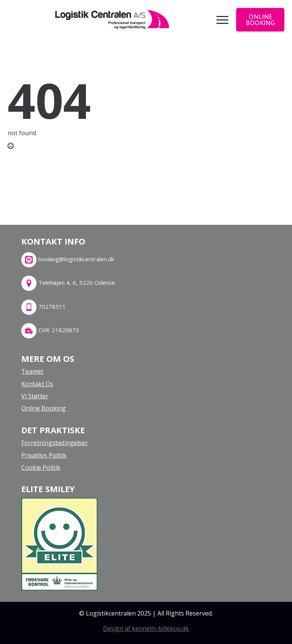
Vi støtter (35, 396)
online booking (44, 408)
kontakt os (37, 384)
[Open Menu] (222, 20)
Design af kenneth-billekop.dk (146, 628)
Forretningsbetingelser (55, 443)
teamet (32, 371)
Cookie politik (41, 467)
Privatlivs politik (44, 455)
